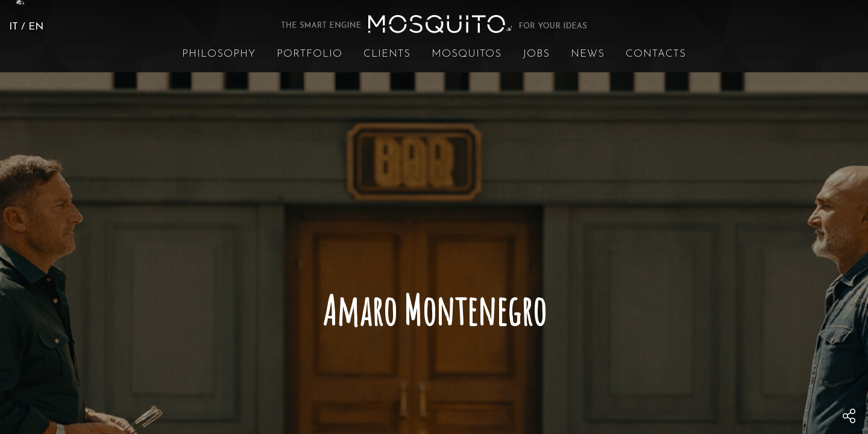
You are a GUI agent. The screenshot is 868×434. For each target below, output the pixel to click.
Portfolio (310, 54)
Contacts (656, 54)
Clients (387, 54)
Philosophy (219, 54)
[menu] (849, 416)
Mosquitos (467, 54)
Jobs (536, 54)
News (588, 54)
